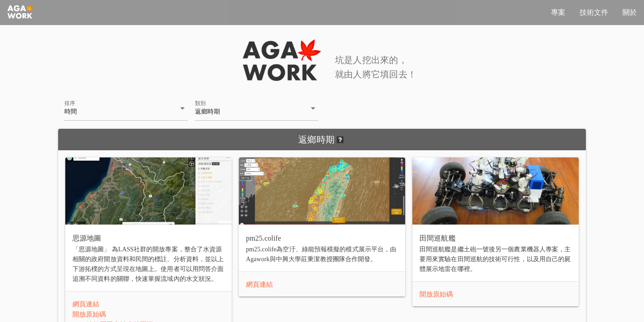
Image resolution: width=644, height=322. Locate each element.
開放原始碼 (89, 314)
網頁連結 (86, 304)
